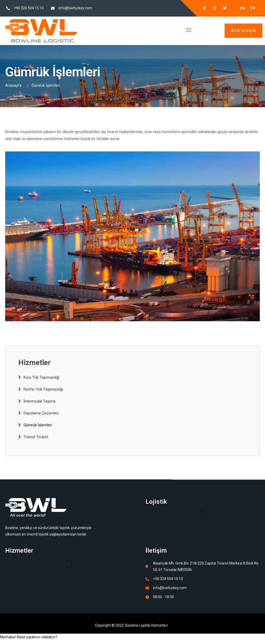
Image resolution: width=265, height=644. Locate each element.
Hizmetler (35, 363)
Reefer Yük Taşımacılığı (43, 389)
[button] (203, 515)
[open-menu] (188, 31)
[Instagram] (212, 8)
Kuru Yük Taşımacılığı (41, 377)
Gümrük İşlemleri (38, 425)
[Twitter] (223, 8)
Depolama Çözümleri (41, 413)
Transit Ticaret (36, 437)
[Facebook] (202, 8)
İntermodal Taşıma (39, 401)
